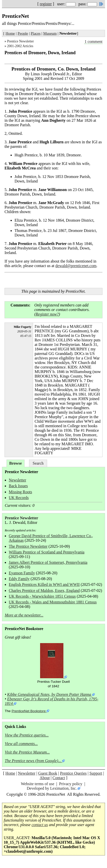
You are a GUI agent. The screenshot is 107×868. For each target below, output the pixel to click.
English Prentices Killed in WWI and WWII (44, 584)
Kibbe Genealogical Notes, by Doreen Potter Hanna (49, 694)
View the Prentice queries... (27, 735)
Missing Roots (20, 492)
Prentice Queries (73, 773)
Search (38, 463)
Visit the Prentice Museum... (27, 752)
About (45, 778)
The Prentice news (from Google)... (33, 761)
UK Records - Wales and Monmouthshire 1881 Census (53, 602)
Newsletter (17, 480)
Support (96, 773)
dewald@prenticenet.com (76, 266)
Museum (50, 33)
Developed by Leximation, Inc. (52, 788)
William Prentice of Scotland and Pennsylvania (47, 552)
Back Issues (18, 486)
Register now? (47, 314)
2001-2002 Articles (20, 46)
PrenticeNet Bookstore (29, 711)
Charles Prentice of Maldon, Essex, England (44, 591)
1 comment (93, 42)
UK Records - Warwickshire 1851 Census (42, 596)
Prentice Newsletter (20, 41)
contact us (40, 825)
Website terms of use (37, 784)
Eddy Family (19, 579)
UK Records (19, 498)
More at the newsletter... (24, 615)
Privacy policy (71, 784)
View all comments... (21, 744)
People (23, 33)
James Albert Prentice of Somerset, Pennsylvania (48, 562)
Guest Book (48, 773)
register (46, 4)
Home (10, 33)
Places (36, 33)
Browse (16, 463)
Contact (59, 778)
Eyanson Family (22, 573)
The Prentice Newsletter (28, 546)
